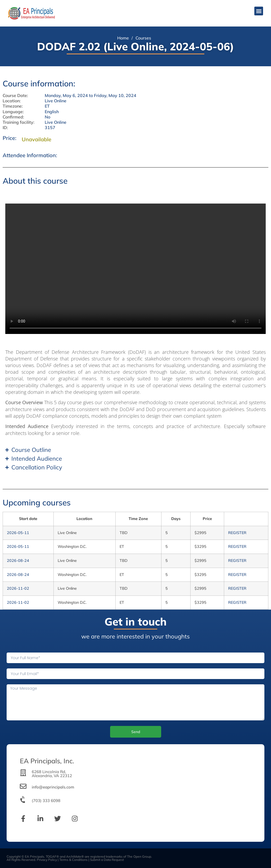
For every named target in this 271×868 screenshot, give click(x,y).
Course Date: (15, 96)
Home (123, 38)
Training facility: (19, 122)
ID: (5, 128)
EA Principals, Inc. (47, 761)
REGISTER (237, 533)
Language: (13, 112)
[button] (259, 11)
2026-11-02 (18, 588)
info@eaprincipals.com (53, 787)
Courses (143, 38)
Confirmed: (13, 117)
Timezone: (13, 106)
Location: (12, 101)
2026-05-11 (18, 533)
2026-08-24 (18, 561)
